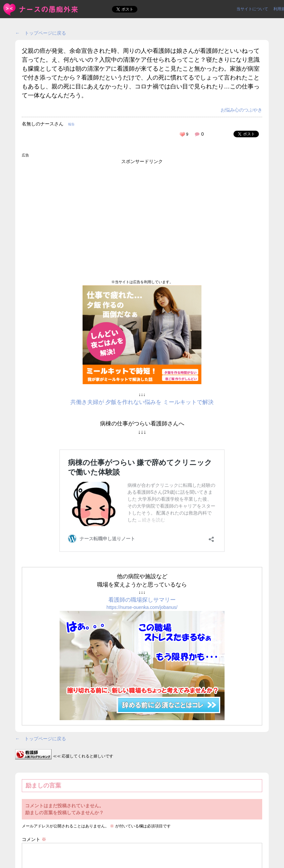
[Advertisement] (142, 218)
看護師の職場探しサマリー (142, 600)
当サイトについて (252, 9)
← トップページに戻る (41, 33)
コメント (34, 839)
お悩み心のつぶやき (241, 110)
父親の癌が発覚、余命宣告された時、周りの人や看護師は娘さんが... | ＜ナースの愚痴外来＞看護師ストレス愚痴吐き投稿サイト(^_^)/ (41, 9)
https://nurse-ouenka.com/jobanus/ (142, 607)
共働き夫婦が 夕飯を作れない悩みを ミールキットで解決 (142, 402)
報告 (71, 124)
